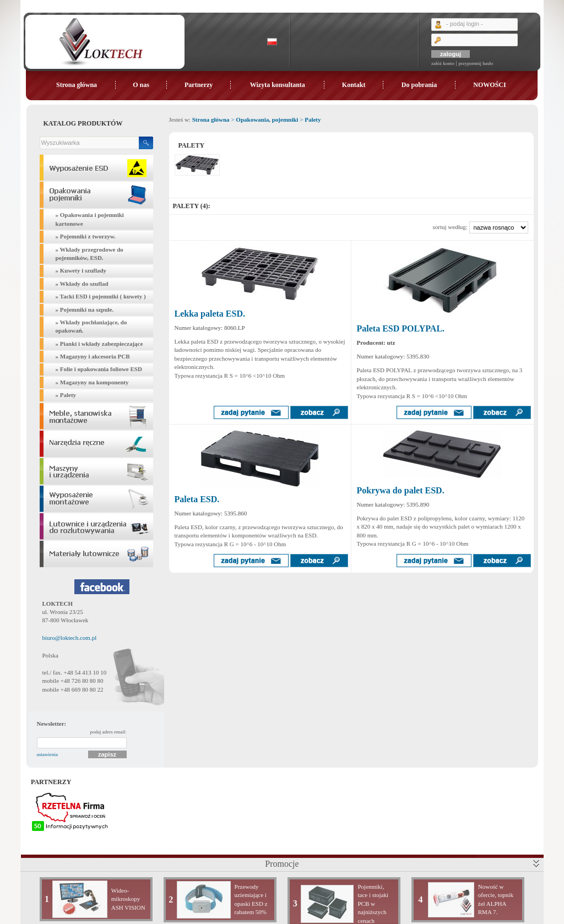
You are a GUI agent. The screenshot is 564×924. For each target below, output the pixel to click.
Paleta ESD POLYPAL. (401, 328)
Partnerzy (199, 85)
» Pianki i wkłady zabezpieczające (99, 344)
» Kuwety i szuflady (81, 270)
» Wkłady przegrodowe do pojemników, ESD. (90, 254)
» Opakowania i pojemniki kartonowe (90, 219)
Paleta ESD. (197, 499)
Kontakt (354, 85)
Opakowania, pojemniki (267, 119)
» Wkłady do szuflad (82, 284)
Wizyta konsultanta (278, 85)
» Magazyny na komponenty (92, 382)
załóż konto (443, 63)
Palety (313, 119)
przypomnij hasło (476, 63)
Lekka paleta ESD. (210, 314)
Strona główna (77, 85)
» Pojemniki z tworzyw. (86, 236)
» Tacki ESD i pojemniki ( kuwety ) (101, 296)
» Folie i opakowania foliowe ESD (99, 369)
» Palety (66, 395)
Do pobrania (419, 85)
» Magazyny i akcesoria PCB (93, 356)
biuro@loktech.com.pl (70, 638)
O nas (141, 85)
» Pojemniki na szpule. (85, 309)
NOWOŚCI (489, 85)
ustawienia (48, 754)
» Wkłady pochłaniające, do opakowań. (91, 326)
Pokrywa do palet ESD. (401, 490)
